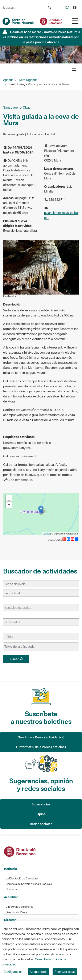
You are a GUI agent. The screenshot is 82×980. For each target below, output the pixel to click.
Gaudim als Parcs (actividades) (41, 737)
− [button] (9, 505)
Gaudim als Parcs (16, 912)
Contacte (11, 889)
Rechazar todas (65, 972)
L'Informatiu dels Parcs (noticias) (41, 747)
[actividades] (14, 622)
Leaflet (46, 534)
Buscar (16, 659)
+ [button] (9, 498)
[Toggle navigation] (75, 21)
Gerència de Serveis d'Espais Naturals (29, 884)
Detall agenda (28, 80)
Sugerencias (41, 804)
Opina (41, 814)
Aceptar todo (38, 972)
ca (67, 7)
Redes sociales (41, 824)
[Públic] (11, 637)
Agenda (8, 80)
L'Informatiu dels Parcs (19, 907)
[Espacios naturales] (20, 608)
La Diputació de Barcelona (22, 878)
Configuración (13, 972)
